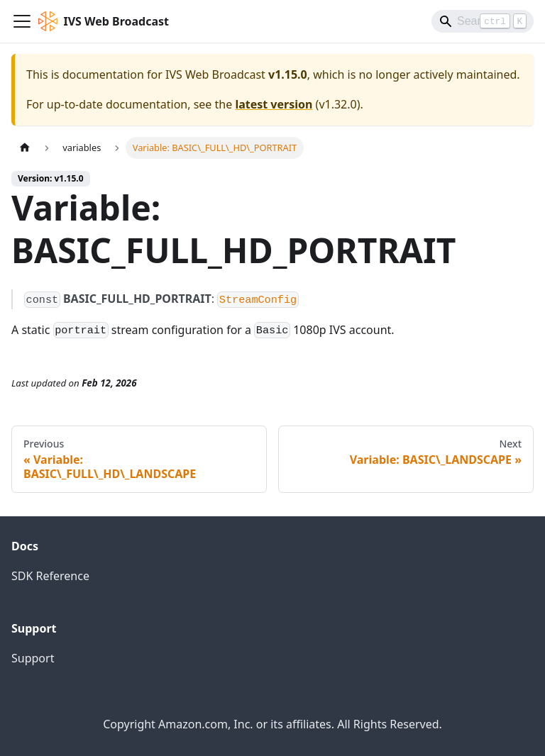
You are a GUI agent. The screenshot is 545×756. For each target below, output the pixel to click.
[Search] (483, 21)
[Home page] (25, 148)
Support (33, 658)
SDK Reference (50, 576)
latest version (274, 104)
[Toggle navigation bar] (22, 21)
